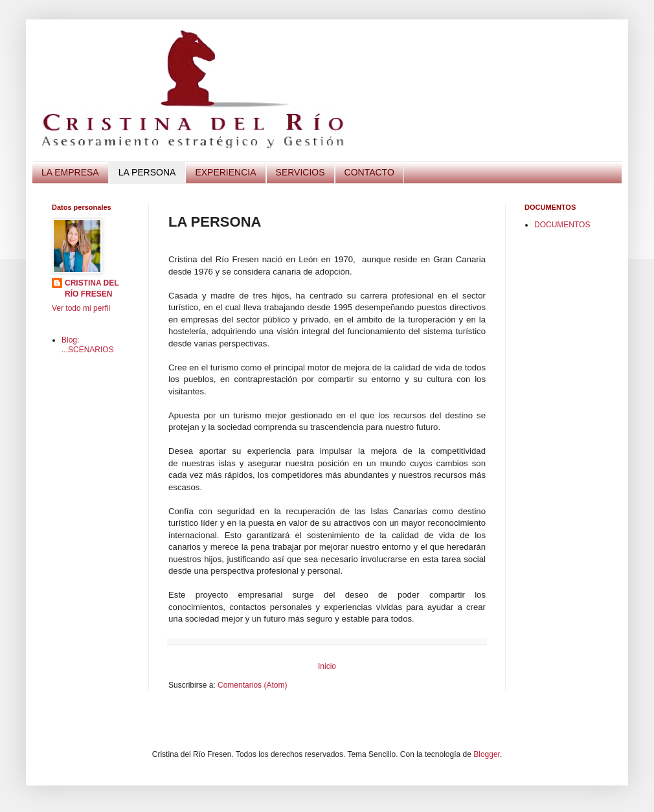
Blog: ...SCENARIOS (88, 344)
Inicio (327, 666)
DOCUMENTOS (562, 225)
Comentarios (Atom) (252, 685)
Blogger (487, 754)
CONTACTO (369, 172)
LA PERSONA (147, 172)
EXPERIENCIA (225, 172)
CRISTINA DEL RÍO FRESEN (92, 288)
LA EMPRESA (70, 172)
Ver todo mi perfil (81, 308)
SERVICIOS (300, 172)
